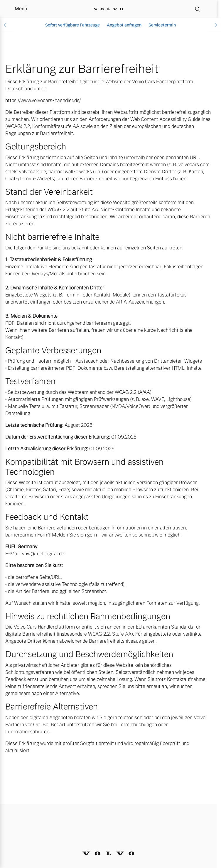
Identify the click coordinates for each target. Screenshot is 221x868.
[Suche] (198, 9)
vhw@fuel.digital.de (43, 554)
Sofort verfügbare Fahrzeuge (72, 25)
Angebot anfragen (124, 25)
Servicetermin (162, 25)
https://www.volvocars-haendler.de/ (43, 100)
